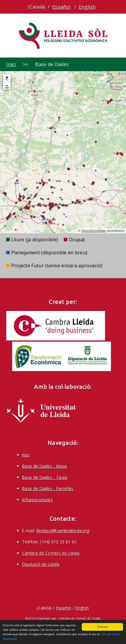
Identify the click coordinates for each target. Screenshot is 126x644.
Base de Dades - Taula (45, 477)
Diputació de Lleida (41, 564)
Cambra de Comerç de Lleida (51, 553)
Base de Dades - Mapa (44, 466)
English (87, 7)
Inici (11, 64)
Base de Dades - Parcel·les (48, 488)
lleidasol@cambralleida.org (63, 531)
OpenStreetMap (94, 231)
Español (61, 7)
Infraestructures (37, 500)
